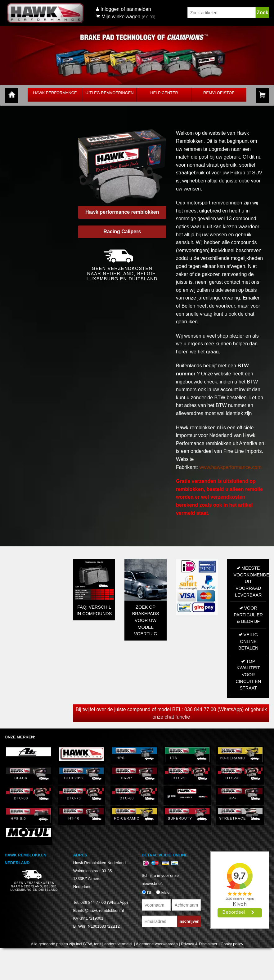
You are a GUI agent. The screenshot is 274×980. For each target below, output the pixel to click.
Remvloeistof (219, 93)
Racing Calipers (122, 232)
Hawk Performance (55, 93)
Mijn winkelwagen (118, 17)
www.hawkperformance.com (230, 467)
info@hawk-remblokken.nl (101, 910)
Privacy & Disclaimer (199, 944)
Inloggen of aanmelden (126, 9)
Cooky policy (232, 944)
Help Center (164, 93)
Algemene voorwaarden (157, 944)
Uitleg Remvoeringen (109, 93)
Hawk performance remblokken (122, 212)
